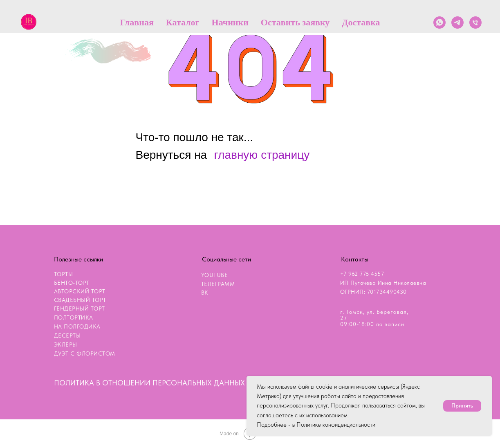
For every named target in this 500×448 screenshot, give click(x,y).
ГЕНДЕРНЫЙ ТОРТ (80, 308)
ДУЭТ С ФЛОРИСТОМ (85, 353)
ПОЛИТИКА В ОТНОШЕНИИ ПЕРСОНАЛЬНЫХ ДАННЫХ (149, 383)
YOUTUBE (215, 275)
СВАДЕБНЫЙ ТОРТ (80, 300)
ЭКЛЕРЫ (66, 344)
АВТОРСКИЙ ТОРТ (80, 291)
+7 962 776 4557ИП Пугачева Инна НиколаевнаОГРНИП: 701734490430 (383, 283)
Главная (137, 22)
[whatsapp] (439, 23)
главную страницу (262, 155)
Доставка (361, 22)
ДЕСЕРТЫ (67, 335)
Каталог (183, 22)
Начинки (230, 22)
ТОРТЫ (64, 274)
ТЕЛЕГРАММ (218, 284)
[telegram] (457, 23)
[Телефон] (475, 23)
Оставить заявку (295, 22)
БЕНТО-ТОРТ (72, 283)
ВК (205, 293)
